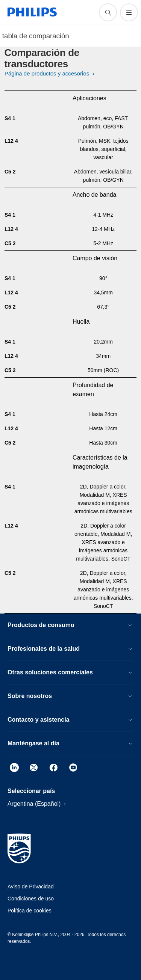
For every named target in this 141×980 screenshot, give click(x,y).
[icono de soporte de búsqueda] (108, 12)
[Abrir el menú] (129, 12)
